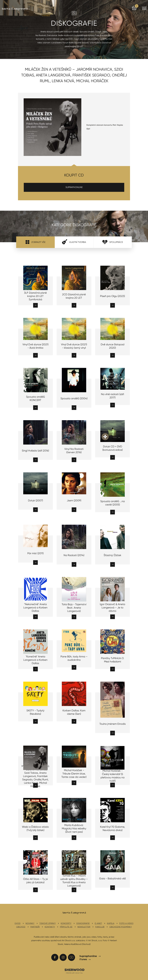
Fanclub (100, 927)
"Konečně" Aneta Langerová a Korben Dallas (35, 660)
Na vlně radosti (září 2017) (112, 396)
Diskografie (83, 923)
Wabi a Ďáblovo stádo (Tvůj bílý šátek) (35, 829)
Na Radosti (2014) (74, 555)
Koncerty (66, 923)
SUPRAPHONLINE (74, 187)
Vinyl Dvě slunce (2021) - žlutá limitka (35, 346)
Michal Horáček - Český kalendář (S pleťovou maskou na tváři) (113, 776)
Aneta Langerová (15, 9)
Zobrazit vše (36, 242)
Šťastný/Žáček (112, 555)
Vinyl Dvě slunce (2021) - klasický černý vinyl (74, 346)
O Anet (98, 923)
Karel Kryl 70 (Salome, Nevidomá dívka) (113, 829)
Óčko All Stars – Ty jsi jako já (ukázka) (35, 881)
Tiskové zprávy (48, 923)
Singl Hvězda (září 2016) (35, 451)
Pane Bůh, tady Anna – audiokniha (74, 658)
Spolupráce (113, 242)
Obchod (21, 927)
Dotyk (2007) (35, 501)
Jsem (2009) (74, 501)
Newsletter (84, 927)
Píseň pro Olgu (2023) (112, 296)
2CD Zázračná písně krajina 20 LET (74, 296)
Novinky (30, 923)
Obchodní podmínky (121, 927)
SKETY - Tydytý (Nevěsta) (35, 712)
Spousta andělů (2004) (74, 398)
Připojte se (66, 927)
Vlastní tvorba (74, 242)
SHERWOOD (74, 971)
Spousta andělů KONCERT (35, 398)
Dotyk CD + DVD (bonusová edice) (113, 448)
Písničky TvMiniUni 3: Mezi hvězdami (113, 660)
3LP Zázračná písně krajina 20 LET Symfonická (35, 296)
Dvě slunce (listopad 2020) (113, 346)
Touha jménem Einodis (113, 724)
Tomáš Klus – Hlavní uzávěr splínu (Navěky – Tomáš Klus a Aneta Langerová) (74, 881)
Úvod (18, 923)
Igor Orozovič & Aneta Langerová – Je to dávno (112, 608)
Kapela (111, 923)
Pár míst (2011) (35, 553)
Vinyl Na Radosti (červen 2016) (74, 451)
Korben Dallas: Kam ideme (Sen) (74, 712)
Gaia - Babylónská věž (112, 879)
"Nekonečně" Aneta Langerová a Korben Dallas (35, 608)
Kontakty (50, 927)
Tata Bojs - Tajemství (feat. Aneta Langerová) (74, 608)
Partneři (35, 927)
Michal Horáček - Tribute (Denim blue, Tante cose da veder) (74, 774)
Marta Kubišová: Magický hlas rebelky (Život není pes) (74, 829)
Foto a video (126, 923)
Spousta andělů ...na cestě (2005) (113, 503)
